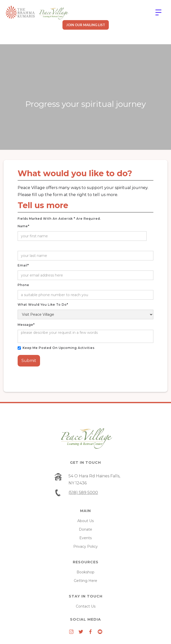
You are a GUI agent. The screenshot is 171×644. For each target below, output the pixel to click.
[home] (37, 13)
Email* (23, 265)
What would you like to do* (43, 305)
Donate (85, 529)
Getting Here (85, 581)
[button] (158, 13)
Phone (23, 285)
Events (85, 538)
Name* (24, 226)
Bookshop (85, 572)
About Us (85, 521)
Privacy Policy (85, 546)
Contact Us (86, 606)
